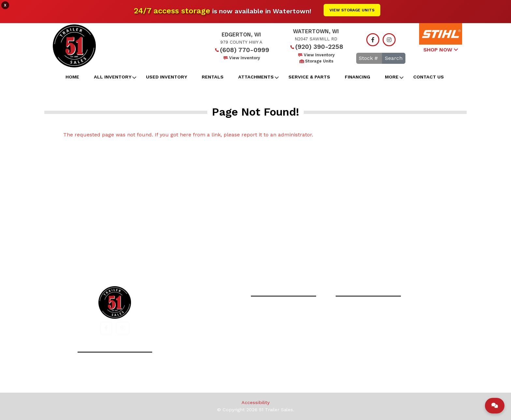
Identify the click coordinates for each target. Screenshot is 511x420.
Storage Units (316, 61)
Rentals (213, 77)
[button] (106, 328)
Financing (358, 77)
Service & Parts (309, 77)
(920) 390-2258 (316, 47)
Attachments (256, 77)
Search (394, 58)
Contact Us (429, 77)
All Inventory (113, 77)
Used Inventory (167, 77)
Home (72, 77)
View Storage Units (352, 10)
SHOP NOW (441, 50)
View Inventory (241, 58)
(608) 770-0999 (241, 50)
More (392, 77)
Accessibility (255, 402)
